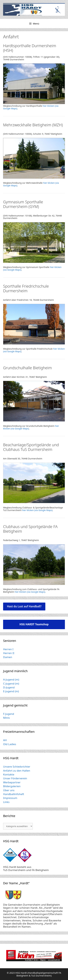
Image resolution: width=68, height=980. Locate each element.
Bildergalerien (12, 786)
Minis (6, 718)
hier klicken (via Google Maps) (37, 510)
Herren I (8, 649)
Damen (8, 657)
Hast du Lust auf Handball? (24, 606)
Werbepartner (12, 782)
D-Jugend (9, 687)
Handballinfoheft (14, 794)
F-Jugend (9, 714)
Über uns (9, 790)
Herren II (9, 653)
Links (6, 802)
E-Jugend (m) (11, 691)
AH (5, 740)
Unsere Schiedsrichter (17, 767)
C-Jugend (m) (11, 684)
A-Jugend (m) (11, 679)
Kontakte (9, 774)
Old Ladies (10, 744)
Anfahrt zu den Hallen (17, 771)
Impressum (10, 798)
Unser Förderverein (15, 778)
